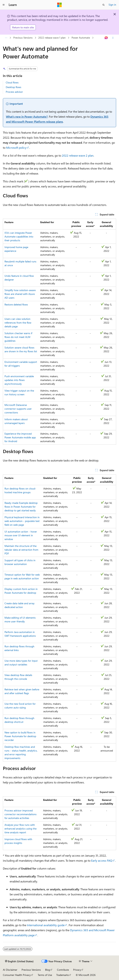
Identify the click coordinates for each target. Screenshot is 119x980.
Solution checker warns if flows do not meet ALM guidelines (18, 337)
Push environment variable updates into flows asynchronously (19, 380)
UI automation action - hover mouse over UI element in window (21, 535)
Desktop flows (13, 87)
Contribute (63, 970)
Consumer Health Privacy (17, 975)
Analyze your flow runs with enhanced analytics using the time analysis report (20, 829)
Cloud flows (12, 82)
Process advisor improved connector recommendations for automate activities (20, 814)
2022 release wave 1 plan (52, 38)
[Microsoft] (59, 5)
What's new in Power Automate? (27, 116)
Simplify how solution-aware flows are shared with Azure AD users (20, 294)
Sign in (112, 5)
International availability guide (46, 925)
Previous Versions (23, 38)
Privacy (77, 970)
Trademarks (63, 975)
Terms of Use (45, 975)
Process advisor (14, 92)
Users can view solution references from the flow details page (18, 323)
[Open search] (104, 5)
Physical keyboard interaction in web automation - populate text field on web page (22, 521)
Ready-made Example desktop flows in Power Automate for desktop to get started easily (21, 507)
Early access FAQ (102, 860)
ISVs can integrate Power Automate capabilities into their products (19, 236)
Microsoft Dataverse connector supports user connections (18, 409)
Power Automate (81, 38)
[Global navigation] (4, 5)
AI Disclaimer (10, 970)
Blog (48, 970)
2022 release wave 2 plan (78, 155)
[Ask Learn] (106, 38)
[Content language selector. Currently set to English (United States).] (19, 961)
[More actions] (113, 38)
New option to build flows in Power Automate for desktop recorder (20, 736)
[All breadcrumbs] (6, 38)
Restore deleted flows (16, 304)
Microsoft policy (16, 148)
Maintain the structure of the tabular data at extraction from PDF (21, 550)
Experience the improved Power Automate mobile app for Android (20, 437)
